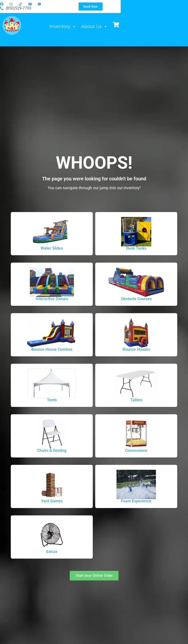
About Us (138, 31)
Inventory (107, 31)
